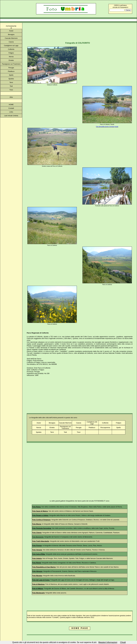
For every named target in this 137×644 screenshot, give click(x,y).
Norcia (11, 57)
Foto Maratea (37, 576)
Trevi (11, 90)
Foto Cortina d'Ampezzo (41, 520)
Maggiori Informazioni (108, 642)
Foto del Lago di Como (41, 580)
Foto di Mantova (38, 584)
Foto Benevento (38, 537)
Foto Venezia (37, 550)
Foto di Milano (38, 589)
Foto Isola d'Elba (39, 554)
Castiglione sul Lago (11, 46)
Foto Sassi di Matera (40, 511)
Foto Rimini (37, 563)
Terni (11, 82)
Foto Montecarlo (39, 593)
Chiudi (123, 642)
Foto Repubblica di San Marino (44, 567)
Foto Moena (37, 524)
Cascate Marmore (11, 38)
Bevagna (11, 34)
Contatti (11, 108)
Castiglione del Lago (92, 423)
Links (11, 112)
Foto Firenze (37, 545)
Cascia (11, 42)
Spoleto (11, 79)
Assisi (11, 31)
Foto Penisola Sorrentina (42, 528)
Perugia (11, 68)
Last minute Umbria (11, 116)
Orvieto (11, 60)
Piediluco (11, 71)
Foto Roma (36, 507)
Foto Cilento (37, 533)
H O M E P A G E (80, 628)
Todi (11, 86)
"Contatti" (55, 617)
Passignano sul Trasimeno (11, 64)
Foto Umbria (37, 558)
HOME (11, 105)
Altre (11, 97)
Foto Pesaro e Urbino (40, 515)
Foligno (11, 53)
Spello (11, 75)
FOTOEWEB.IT (100, 501)
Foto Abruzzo (37, 571)
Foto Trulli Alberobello (41, 541)
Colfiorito (11, 49)
